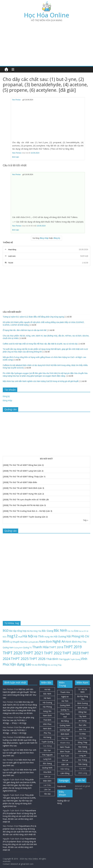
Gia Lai (65, 760)
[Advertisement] (47, 43)
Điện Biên (47, 781)
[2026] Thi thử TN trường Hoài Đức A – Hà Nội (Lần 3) (28, 511)
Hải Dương (47, 702)
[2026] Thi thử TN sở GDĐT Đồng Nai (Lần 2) (23, 465)
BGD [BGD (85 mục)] (6, 631)
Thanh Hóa (65, 692)
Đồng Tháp (83, 742)
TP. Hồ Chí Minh (83, 691)
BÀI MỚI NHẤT (47, 459)
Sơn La (47, 776)
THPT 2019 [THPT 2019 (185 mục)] (73, 647)
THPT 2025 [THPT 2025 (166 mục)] (20, 659)
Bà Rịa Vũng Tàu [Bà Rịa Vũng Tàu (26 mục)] (34, 631)
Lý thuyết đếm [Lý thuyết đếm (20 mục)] (33, 642)
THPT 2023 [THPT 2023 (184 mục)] (71, 653)
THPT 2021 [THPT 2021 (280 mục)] (33, 653)
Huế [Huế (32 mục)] (20, 637)
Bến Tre (83, 729)
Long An (83, 755)
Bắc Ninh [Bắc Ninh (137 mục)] (61, 630)
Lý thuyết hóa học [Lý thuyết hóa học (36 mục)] (19, 642)
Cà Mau (83, 734)
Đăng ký (6, 396)
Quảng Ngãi (65, 730)
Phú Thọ (47, 733)
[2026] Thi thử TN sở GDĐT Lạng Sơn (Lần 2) (23, 471)
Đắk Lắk (65, 764)
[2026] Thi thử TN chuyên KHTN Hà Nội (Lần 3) (24, 505)
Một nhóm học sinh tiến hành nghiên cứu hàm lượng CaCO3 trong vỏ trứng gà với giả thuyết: (41, 381)
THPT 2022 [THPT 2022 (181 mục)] (53, 653)
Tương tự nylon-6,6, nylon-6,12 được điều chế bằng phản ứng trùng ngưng (33, 317)
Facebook (62, 786)
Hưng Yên (47, 711)
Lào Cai (47, 789)
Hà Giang (47, 737)
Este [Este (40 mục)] (76, 631)
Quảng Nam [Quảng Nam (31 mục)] (8, 647)
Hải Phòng (47, 707)
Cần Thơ (83, 738)
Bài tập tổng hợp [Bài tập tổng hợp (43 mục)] (18, 631)
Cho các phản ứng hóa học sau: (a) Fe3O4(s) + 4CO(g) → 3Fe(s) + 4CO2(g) (18, 720)
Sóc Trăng (83, 760)
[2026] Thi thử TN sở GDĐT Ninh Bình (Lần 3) (23, 488)
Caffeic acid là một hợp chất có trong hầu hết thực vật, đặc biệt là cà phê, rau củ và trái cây (40, 344)
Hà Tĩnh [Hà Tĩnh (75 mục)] (39, 636)
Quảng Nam (65, 725)
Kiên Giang (83, 751)
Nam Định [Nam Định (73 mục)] (46, 642)
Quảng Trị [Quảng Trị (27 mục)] (27, 647)
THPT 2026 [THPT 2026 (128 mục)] (37, 659)
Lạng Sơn (47, 759)
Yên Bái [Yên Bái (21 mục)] (35, 665)
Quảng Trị (65, 710)
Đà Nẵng (65, 721)
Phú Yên (65, 738)
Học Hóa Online (47, 15)
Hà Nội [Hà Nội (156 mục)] (28, 636)
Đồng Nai (83, 712)
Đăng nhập (7, 400)
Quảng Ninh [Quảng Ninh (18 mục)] (18, 648)
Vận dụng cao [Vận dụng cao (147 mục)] (21, 664)
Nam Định (47, 715)
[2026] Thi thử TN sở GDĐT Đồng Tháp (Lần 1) (24, 477)
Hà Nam (47, 698)
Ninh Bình (47, 729)
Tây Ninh (83, 716)
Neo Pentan (16, 100)
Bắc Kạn (47, 750)
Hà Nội (47, 689)
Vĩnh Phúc (47, 724)
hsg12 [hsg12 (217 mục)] (12, 636)
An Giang (83, 721)
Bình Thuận (65, 751)
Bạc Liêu (83, 725)
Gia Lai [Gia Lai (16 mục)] (81, 631)
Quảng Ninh (47, 768)
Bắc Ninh (47, 694)
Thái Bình (47, 720)
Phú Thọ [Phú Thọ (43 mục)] (82, 642)
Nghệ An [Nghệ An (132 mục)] (59, 641)
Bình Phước (83, 708)
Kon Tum (65, 756)
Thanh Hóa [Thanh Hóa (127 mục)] (40, 647)
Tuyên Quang (47, 742)
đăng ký (57, 238)
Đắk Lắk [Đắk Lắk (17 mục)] (50, 665)
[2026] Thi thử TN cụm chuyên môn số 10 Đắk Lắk (26, 500)
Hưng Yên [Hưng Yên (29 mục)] (49, 637)
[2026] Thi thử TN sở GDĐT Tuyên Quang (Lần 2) (25, 517)
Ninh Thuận (65, 747)
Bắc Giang (47, 763)
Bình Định (65, 734)
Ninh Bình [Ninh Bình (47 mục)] (72, 642)
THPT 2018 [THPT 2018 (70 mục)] (56, 647)
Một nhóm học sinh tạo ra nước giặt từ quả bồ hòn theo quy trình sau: (20, 753)
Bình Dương (83, 703)
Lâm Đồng (65, 773)
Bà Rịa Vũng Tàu (83, 698)
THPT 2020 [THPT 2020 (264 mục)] (13, 653)
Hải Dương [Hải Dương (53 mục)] (60, 636)
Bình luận (16, 157)
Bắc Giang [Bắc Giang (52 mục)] (48, 631)
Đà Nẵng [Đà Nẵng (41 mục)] (42, 665)
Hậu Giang (83, 747)
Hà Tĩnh (65, 701)
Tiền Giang (83, 764)
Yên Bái (47, 794)
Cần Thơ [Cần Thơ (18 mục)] (71, 631)
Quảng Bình (65, 705)
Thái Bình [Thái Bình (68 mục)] (52, 659)
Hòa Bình (47, 772)
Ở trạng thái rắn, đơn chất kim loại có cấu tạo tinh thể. (25, 330)
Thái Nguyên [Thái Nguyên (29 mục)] (64, 659)
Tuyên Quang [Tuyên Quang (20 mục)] (75, 659)
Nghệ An (65, 697)
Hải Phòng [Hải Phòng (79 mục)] (73, 636)
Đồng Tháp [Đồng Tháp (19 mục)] (57, 665)
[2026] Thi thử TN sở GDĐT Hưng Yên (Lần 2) (23, 494)
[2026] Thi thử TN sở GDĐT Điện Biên (20, 482)
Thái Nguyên (47, 755)
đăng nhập (44, 238)
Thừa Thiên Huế (65, 715)
